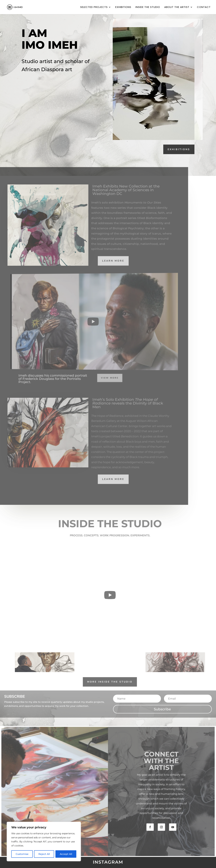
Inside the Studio (148, 7)
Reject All (44, 854)
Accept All (66, 854)
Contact (204, 7)
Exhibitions (123, 7)
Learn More (109, 260)
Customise (22, 854)
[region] (44, 842)
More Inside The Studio (114, 681)
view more (100, 378)
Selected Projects (94, 7)
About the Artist (177, 7)
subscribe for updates (48, 85)
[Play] (89, 322)
